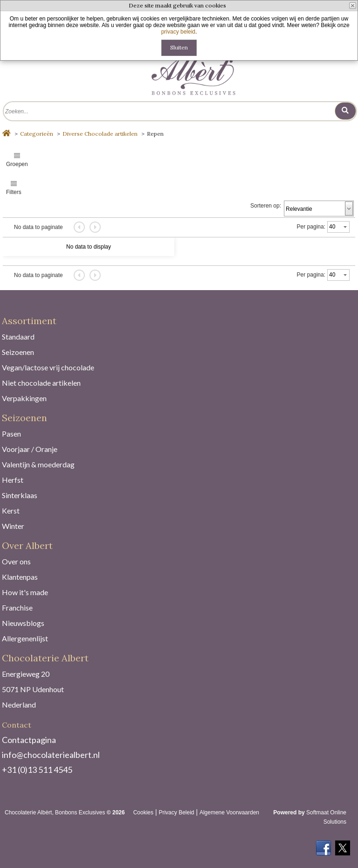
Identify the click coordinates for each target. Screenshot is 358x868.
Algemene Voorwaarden (229, 812)
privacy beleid (178, 32)
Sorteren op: (266, 206)
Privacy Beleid (176, 812)
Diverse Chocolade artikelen (100, 134)
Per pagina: (311, 227)
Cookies (143, 812)
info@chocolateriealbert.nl (51, 755)
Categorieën (37, 134)
